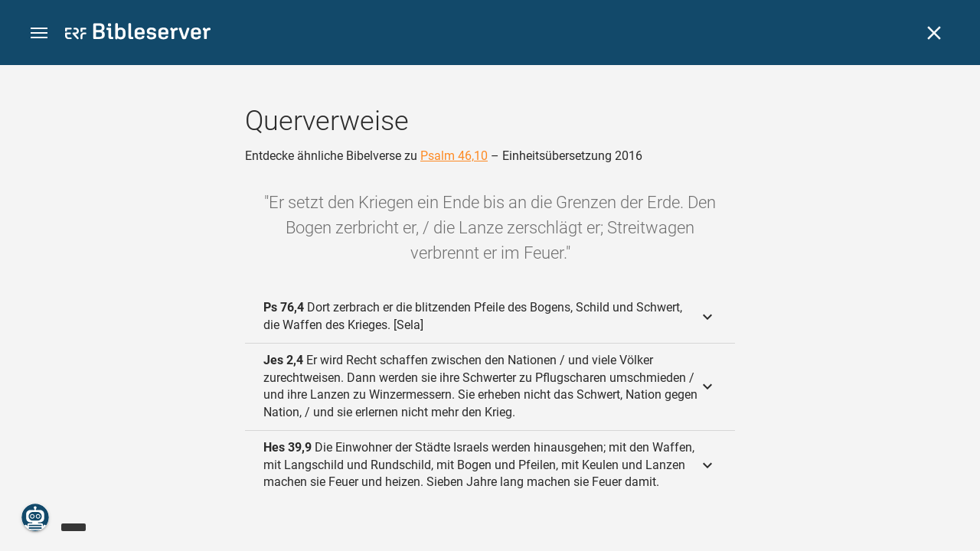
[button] (39, 33)
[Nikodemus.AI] (35, 517)
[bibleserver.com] (138, 34)
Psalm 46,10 (454, 156)
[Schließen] (934, 33)
